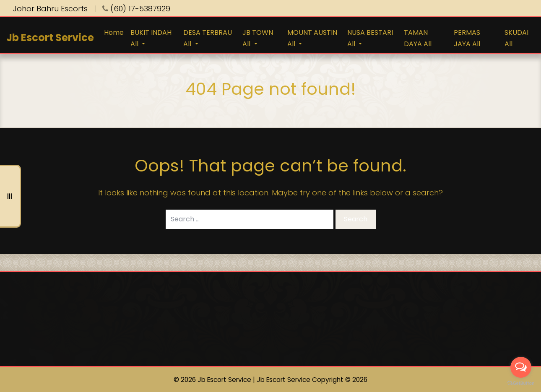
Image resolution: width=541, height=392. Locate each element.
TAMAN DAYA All (418, 38)
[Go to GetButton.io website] (521, 383)
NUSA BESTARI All (370, 38)
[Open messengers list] (521, 367)
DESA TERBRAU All (208, 38)
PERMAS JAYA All (467, 38)
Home (114, 32)
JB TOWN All (258, 38)
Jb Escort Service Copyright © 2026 (312, 380)
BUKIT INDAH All (151, 38)
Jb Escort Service (50, 38)
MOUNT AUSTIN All (312, 38)
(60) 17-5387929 (136, 9)
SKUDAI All (516, 38)
